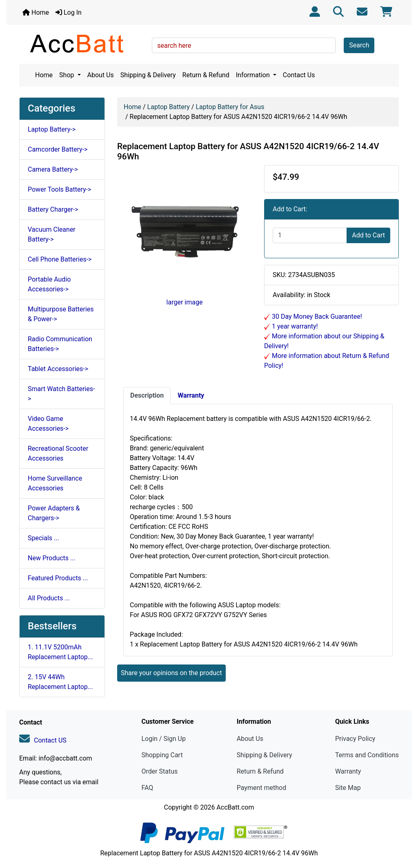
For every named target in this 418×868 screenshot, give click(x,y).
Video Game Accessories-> (48, 424)
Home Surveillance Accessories (55, 483)
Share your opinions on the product (171, 673)
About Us (101, 75)
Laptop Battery (169, 107)
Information (254, 75)
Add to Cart (368, 235)
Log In (69, 12)
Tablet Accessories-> (58, 369)
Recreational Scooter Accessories (58, 453)
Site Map (348, 788)
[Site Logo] (83, 43)
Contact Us (299, 75)
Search (359, 45)
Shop (67, 75)
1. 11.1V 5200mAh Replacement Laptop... (60, 652)
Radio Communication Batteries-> (60, 344)
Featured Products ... (58, 578)
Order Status (159, 771)
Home (36, 12)
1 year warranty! (294, 326)
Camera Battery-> (53, 169)
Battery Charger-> (53, 209)
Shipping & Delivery (148, 75)
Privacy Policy (355, 739)
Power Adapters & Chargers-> (54, 513)
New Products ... (52, 558)
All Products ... (49, 598)
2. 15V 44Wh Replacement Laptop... (60, 682)
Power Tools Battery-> (59, 189)
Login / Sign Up (163, 739)
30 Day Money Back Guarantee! (316, 317)
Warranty (348, 771)
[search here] (244, 45)
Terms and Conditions (367, 755)
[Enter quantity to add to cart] (310, 235)
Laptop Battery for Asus (230, 107)
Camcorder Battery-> (58, 149)
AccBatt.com (235, 807)
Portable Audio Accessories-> (49, 284)
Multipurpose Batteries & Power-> (61, 314)
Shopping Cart (162, 755)
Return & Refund (206, 75)
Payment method (261, 788)
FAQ (147, 788)
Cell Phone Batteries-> (60, 259)
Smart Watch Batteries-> (61, 394)
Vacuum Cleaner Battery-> (52, 234)
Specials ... (43, 538)
